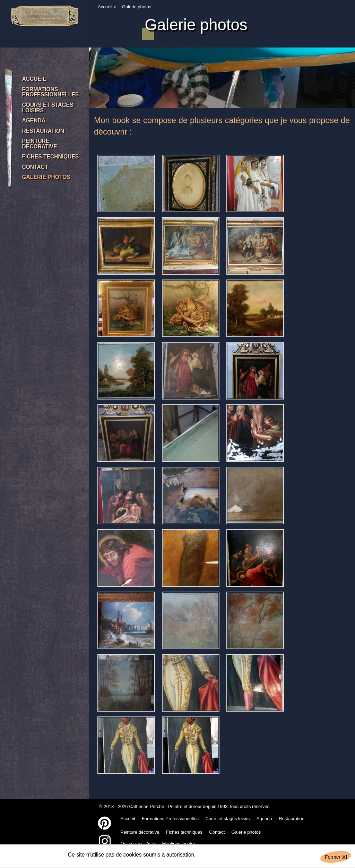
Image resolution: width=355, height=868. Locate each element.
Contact (217, 832)
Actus (152, 844)
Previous (95, 73)
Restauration (292, 819)
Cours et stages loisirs (227, 819)
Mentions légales (179, 844)
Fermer (336, 857)
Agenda (264, 819)
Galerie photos (246, 832)
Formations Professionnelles (170, 819)
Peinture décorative (140, 832)
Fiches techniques (184, 832)
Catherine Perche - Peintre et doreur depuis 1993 (178, 806)
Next (348, 73)
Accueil (105, 7)
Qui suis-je (131, 844)
